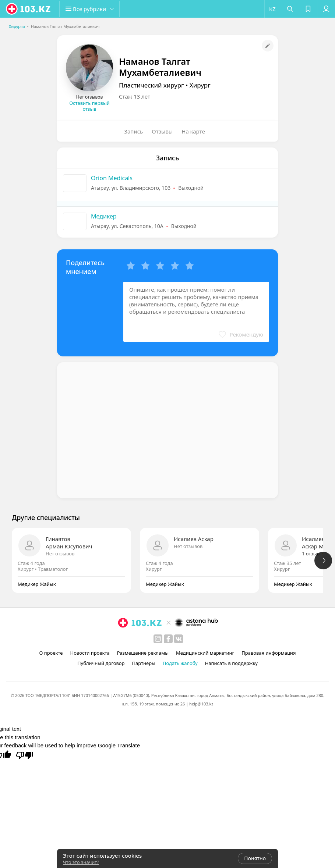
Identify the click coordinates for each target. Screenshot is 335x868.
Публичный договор (101, 663)
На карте (193, 131)
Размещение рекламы (143, 653)
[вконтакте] (179, 639)
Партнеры (144, 663)
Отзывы (162, 131)
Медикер (104, 216)
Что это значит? (81, 862)
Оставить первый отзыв (89, 106)
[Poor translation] (25, 755)
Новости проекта (90, 653)
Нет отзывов (60, 554)
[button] (92, 9)
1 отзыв (311, 554)
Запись (133, 131)
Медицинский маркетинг (205, 653)
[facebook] (168, 639)
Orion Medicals (112, 178)
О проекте (51, 653)
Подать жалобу (180, 663)
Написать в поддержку (231, 663)
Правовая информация (269, 653)
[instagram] (158, 639)
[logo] (29, 9)
